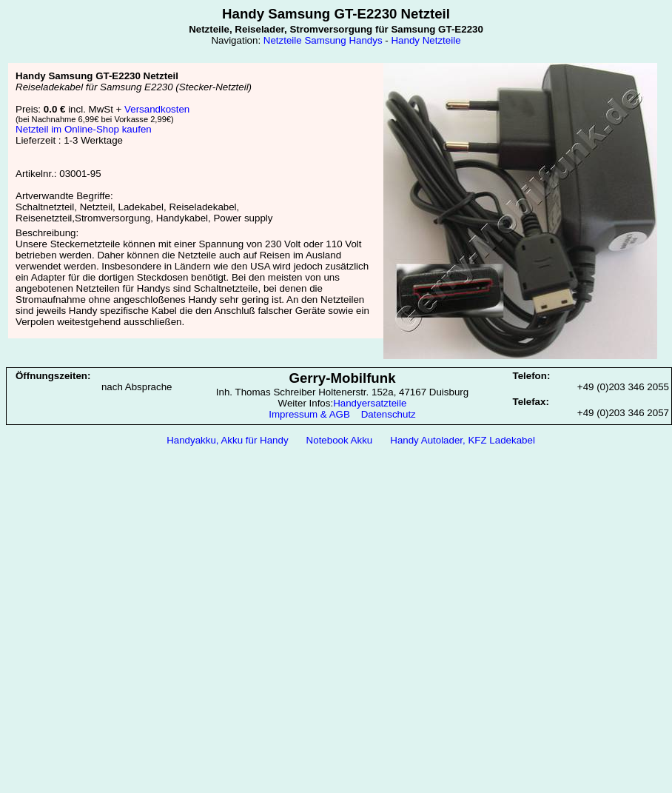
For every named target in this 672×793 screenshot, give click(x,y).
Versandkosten (157, 109)
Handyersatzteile (370, 403)
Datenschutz (389, 414)
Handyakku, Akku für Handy (227, 440)
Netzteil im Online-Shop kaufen (84, 129)
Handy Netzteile (426, 40)
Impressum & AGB (309, 414)
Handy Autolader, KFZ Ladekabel (463, 440)
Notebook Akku (340, 440)
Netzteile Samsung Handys (323, 40)
